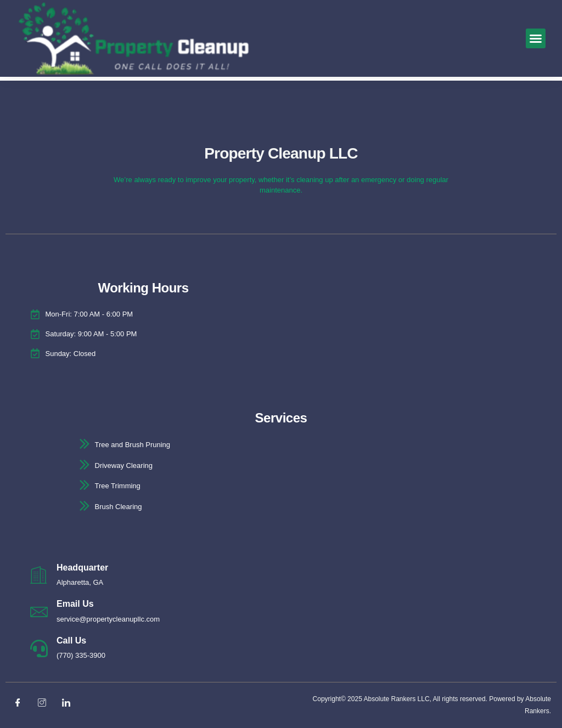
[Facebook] (22, 703)
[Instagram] (46, 703)
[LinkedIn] (70, 703)
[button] (536, 38)
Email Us (75, 604)
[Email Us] (39, 612)
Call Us (71, 640)
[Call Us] (39, 648)
